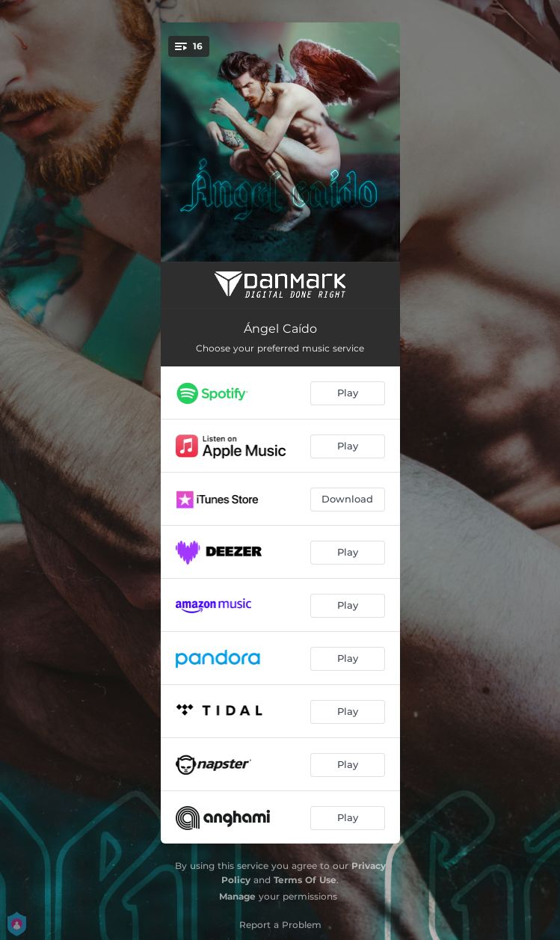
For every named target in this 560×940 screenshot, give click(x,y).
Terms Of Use (305, 880)
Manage (237, 896)
